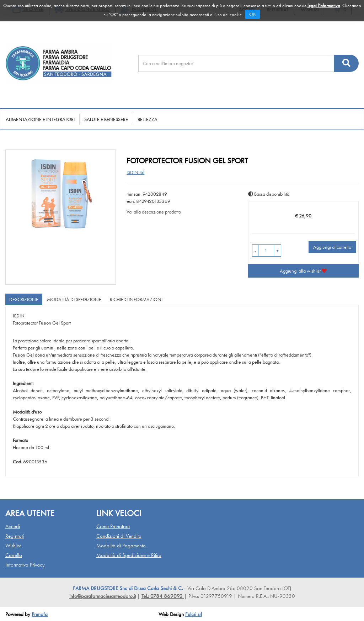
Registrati (15, 536)
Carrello (14, 555)
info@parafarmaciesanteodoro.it (103, 596)
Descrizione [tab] (24, 299)
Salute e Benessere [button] (106, 119)
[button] (255, 251)
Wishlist (13, 546)
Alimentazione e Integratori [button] (40, 119)
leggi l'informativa (324, 6)
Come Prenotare (113, 526)
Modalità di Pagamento (121, 546)
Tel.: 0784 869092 (163, 596)
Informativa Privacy (25, 565)
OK (253, 14)
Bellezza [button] (148, 119)
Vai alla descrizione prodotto (154, 212)
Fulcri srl (194, 614)
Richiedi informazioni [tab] (136, 299)
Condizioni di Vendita (119, 536)
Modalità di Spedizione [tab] (74, 299)
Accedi (13, 526)
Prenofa (40, 614)
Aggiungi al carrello (332, 247)
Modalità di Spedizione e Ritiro (129, 555)
